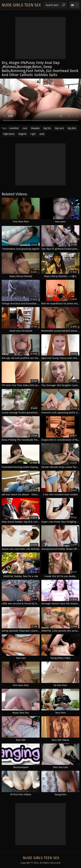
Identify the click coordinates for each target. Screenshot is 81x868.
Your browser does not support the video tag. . (40, 101)
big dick (72, 128)
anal (42, 134)
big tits (47, 128)
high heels (9, 134)
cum (25, 128)
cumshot (14, 128)
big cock (59, 128)
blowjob (35, 128)
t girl (33, 134)
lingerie (23, 134)
